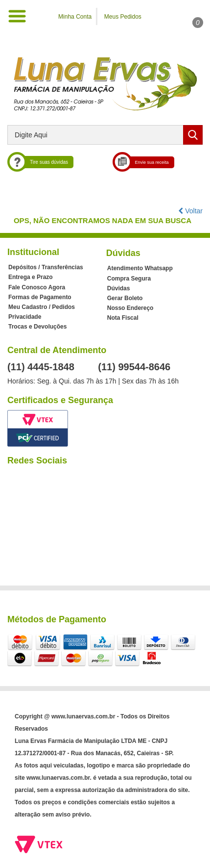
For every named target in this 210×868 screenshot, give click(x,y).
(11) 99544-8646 (134, 367)
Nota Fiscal (123, 318)
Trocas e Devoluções (37, 327)
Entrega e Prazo (31, 277)
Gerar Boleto (125, 298)
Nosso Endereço (130, 308)
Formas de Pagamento (40, 297)
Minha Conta (75, 17)
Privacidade (25, 317)
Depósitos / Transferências (46, 267)
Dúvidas (119, 288)
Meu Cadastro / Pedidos (42, 307)
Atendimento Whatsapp (140, 268)
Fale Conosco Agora (37, 287)
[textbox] (105, 135)
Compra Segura (129, 279)
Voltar (190, 211)
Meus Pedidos (123, 17)
